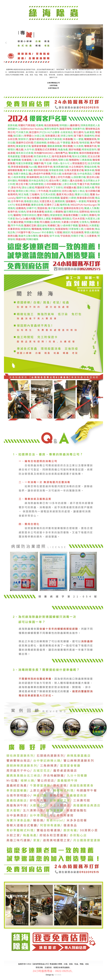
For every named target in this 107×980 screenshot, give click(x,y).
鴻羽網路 (58, 975)
